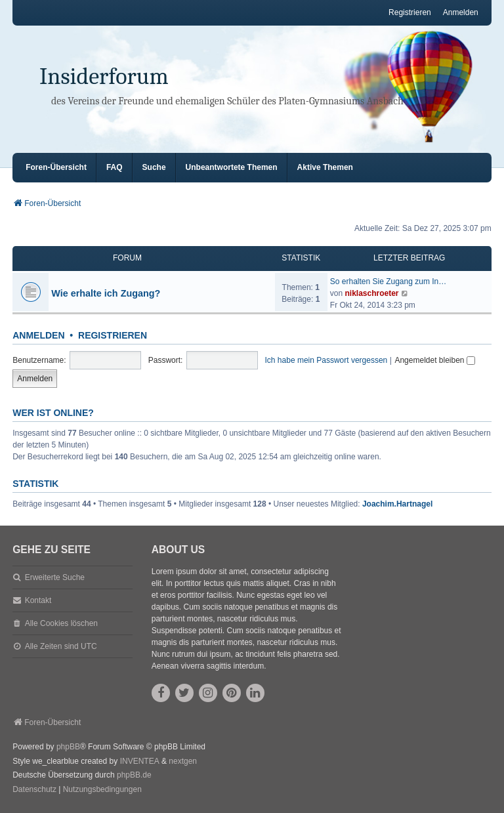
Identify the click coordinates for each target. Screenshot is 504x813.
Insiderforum (104, 76)
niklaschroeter (371, 293)
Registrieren (113, 335)
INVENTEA (140, 761)
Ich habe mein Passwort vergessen (326, 360)
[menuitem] (34, 790)
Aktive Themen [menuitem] (325, 167)
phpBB (68, 747)
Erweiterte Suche (55, 577)
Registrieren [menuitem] (410, 12)
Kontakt (38, 600)
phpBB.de (134, 775)
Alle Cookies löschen (61, 623)
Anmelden (38, 335)
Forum (127, 258)
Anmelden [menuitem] (461, 12)
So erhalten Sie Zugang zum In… (388, 281)
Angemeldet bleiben (434, 360)
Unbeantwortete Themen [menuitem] (232, 167)
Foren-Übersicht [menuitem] (56, 167)
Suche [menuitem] (154, 167)
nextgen (183, 761)
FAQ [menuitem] (115, 167)
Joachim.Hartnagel (397, 504)
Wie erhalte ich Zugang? (106, 293)
